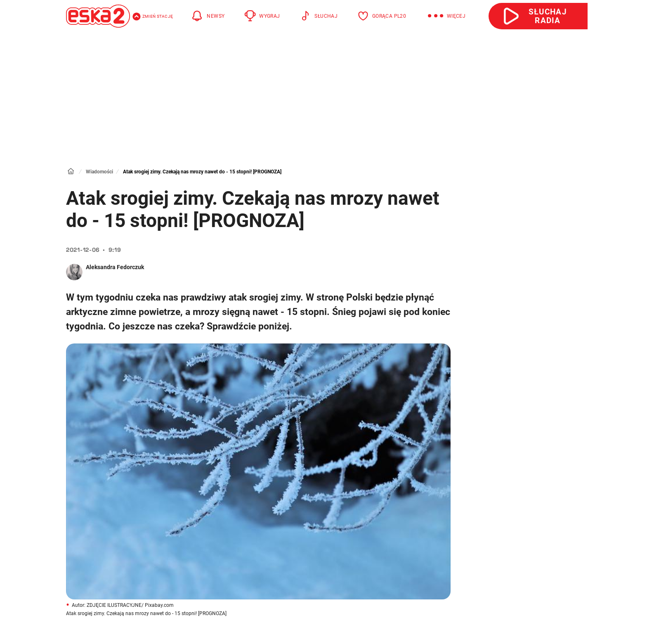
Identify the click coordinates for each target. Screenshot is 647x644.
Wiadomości (99, 172)
